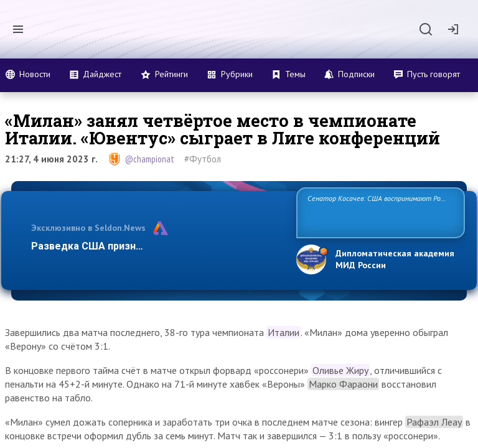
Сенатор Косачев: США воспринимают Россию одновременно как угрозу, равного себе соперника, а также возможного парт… (379, 212)
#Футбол (203, 159)
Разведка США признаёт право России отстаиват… (157, 246)
